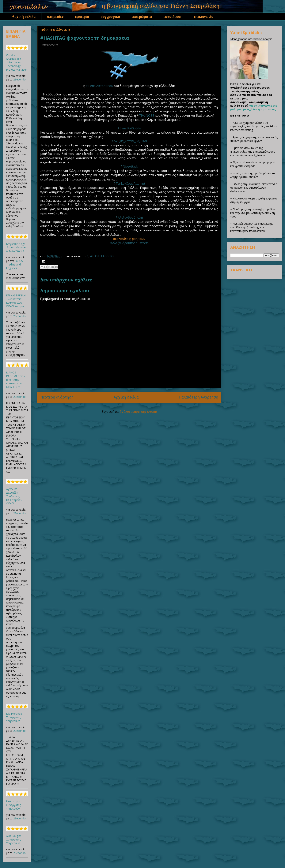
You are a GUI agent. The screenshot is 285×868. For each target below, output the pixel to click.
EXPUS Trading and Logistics (14, 264)
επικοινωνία (204, 17)
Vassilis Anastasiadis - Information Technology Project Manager (16, 62)
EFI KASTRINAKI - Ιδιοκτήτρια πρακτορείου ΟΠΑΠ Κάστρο (17, 301)
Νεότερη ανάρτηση (57, 397)
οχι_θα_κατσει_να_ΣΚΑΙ (130, 141)
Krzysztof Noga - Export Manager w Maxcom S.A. (17, 247)
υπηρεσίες (55, 17)
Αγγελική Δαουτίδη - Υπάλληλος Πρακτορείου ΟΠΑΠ (14, 496)
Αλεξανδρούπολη (130, 217)
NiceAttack (130, 166)
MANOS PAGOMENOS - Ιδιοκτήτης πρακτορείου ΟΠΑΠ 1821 (15, 380)
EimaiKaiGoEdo (130, 128)
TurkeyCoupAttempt (130, 184)
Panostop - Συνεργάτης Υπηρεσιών (13, 805)
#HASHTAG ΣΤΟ (102, 256)
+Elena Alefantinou (99, 86)
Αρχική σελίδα (24, 17)
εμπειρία (82, 17)
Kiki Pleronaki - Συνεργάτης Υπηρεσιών (15, 717)
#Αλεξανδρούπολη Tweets (129, 243)
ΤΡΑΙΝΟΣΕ (146, 116)
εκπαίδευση (173, 17)
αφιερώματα (142, 17)
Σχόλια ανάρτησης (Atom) (138, 412)
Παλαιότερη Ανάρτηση (198, 397)
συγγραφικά (110, 17)
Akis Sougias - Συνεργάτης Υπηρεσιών (15, 839)
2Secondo (19, 79)
